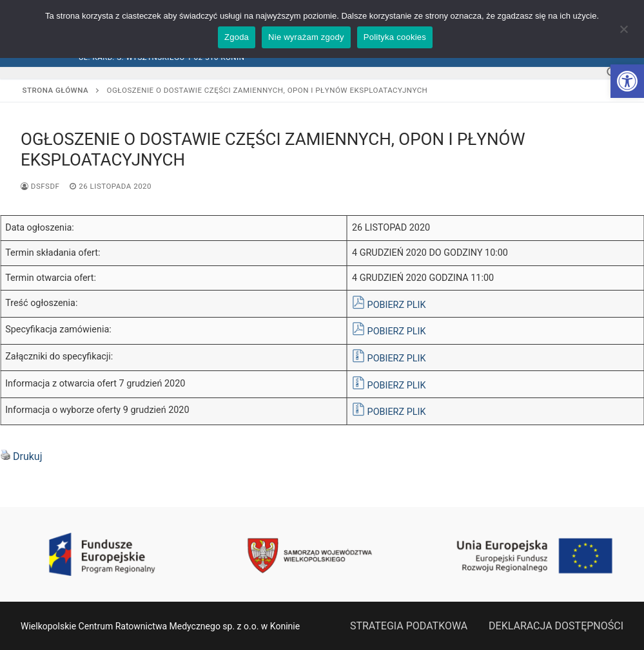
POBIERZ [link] (387, 305)
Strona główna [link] (56, 90)
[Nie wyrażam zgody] (623, 33)
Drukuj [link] (28, 456)
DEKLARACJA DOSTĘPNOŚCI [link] (556, 626)
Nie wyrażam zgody (306, 37)
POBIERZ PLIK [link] (397, 412)
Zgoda (237, 37)
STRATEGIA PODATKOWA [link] (409, 626)
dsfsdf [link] (40, 186)
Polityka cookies (395, 37)
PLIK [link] (416, 305)
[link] (627, 81)
